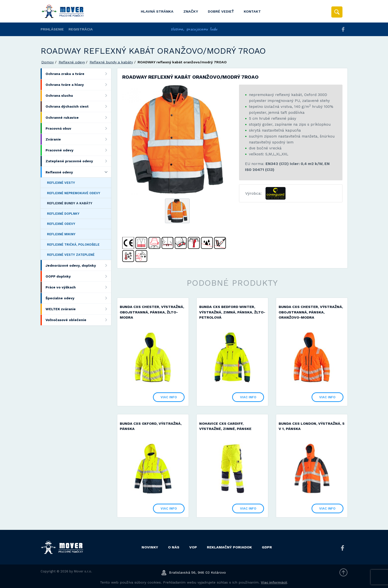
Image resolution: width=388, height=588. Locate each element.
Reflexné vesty (61, 183)
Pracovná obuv (78, 128)
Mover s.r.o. (83, 571)
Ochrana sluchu (78, 96)
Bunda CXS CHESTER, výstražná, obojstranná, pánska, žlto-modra (152, 312)
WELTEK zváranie (78, 309)
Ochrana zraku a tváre (78, 74)
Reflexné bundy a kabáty (111, 62)
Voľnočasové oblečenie (78, 320)
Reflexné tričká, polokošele (73, 245)
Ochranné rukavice (78, 117)
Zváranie (78, 139)
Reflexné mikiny (61, 234)
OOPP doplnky (78, 276)
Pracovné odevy (78, 150)
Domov (48, 62)
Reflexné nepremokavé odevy (74, 193)
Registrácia (81, 29)
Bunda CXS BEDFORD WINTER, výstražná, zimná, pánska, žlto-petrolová (232, 312)
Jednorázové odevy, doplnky (78, 265)
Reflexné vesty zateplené (71, 255)
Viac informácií (274, 582)
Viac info (169, 397)
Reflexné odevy (72, 62)
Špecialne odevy (78, 298)
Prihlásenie (52, 29)
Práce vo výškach (78, 287)
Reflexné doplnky (63, 214)
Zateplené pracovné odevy (78, 161)
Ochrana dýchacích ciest (78, 106)
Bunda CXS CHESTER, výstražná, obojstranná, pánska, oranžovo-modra (311, 312)
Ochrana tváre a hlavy (78, 85)
